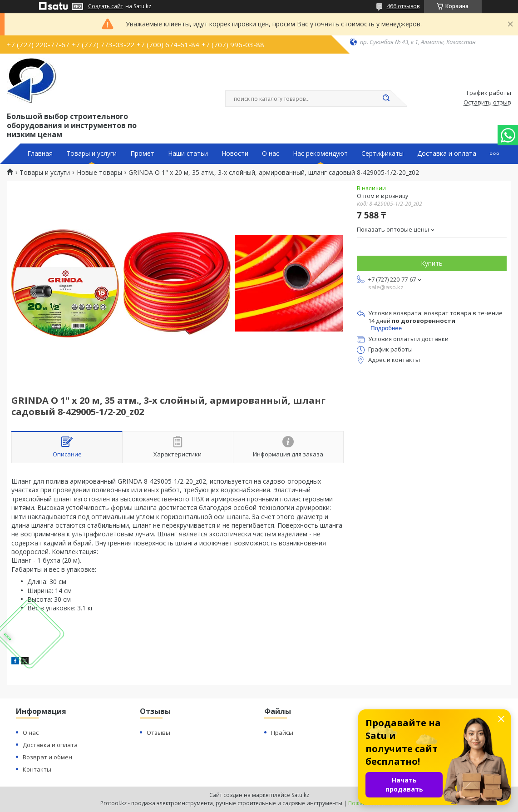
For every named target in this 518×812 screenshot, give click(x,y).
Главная (40, 153)
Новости (235, 153)
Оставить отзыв (487, 103)
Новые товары (99, 173)
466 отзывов (403, 6)
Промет (142, 153)
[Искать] (386, 99)
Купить (432, 263)
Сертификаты (382, 153)
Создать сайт (106, 6)
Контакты (37, 769)
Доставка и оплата (447, 153)
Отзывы (158, 733)
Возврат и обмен (47, 757)
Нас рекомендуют (320, 153)
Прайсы (282, 733)
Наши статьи (188, 153)
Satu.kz (300, 795)
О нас (271, 153)
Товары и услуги (91, 153)
